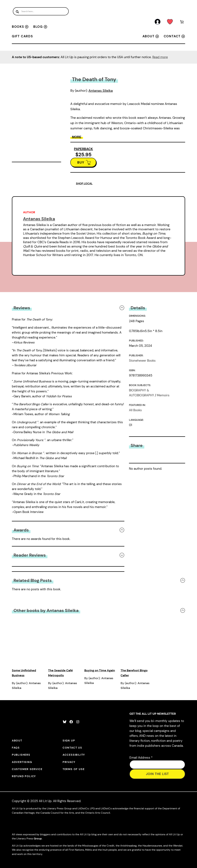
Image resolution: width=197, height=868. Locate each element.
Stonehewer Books (142, 361)
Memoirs (163, 395)
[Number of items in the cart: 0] (182, 23)
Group (38, 839)
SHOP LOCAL (84, 183)
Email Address (141, 758)
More (77, 137)
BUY (81, 162)
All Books (135, 410)
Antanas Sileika (101, 91)
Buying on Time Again (100, 670)
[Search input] (41, 11)
